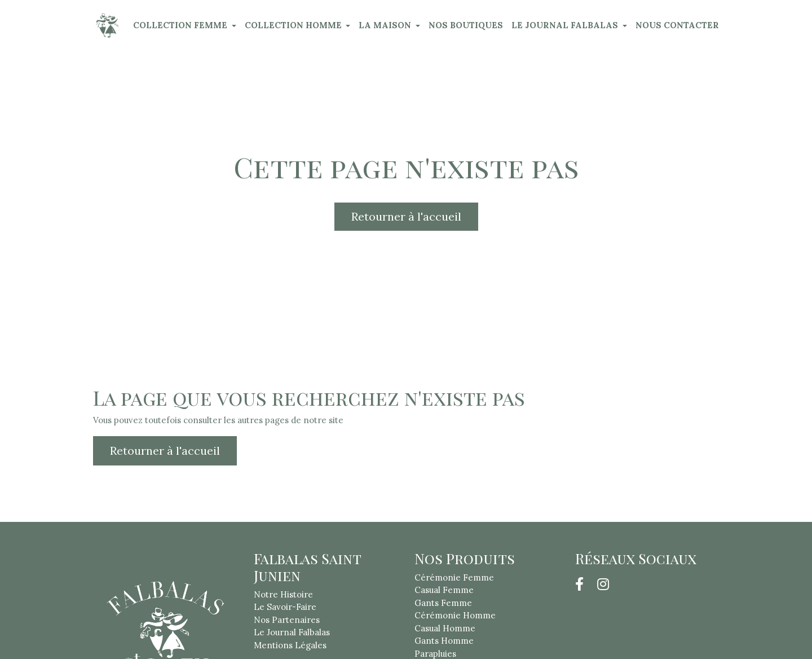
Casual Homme (445, 628)
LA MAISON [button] (386, 25)
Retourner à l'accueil (406, 216)
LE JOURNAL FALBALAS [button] (566, 25)
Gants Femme (443, 603)
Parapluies (435, 654)
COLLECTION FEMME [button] (181, 25)
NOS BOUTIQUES (466, 25)
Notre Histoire (283, 594)
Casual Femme (444, 590)
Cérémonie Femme (454, 577)
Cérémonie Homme (455, 615)
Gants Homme (444, 641)
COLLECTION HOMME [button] (294, 25)
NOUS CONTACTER (677, 25)
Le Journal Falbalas (292, 632)
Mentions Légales (290, 645)
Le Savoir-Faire (285, 607)
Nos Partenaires (287, 620)
